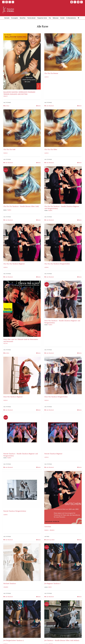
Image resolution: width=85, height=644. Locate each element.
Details (39, 106)
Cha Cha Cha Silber (51, 149)
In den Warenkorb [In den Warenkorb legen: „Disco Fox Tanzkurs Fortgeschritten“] (50, 410)
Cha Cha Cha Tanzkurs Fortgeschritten (57, 264)
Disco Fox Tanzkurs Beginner (13, 397)
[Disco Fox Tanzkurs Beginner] (22, 375)
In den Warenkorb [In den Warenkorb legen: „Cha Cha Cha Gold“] (9, 163)
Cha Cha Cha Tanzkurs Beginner (14, 264)
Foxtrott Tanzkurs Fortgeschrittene (15, 511)
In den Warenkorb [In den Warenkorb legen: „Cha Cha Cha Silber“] (50, 163)
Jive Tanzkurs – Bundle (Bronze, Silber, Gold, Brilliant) (62, 640)
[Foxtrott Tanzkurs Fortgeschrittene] (22, 490)
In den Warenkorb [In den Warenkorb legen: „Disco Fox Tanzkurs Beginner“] (9, 410)
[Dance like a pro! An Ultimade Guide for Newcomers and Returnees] (22, 309)
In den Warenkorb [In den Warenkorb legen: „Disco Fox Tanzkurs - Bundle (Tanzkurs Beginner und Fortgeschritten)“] (50, 353)
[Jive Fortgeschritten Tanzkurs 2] (22, 619)
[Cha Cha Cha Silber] (63, 128)
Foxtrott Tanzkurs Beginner (53, 454)
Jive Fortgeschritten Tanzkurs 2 (14, 640)
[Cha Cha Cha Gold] (22, 128)
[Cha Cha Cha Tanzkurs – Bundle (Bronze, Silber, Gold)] (22, 185)
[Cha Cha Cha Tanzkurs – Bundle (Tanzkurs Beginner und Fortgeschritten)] (63, 185)
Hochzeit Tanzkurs (10, 583)
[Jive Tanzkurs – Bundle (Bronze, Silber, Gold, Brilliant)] (63, 619)
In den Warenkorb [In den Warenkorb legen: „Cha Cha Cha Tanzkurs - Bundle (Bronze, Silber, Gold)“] (9, 220)
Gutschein (48, 527)
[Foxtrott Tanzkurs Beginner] (63, 432)
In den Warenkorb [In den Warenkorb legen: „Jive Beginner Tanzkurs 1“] (50, 597)
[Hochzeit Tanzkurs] (22, 562)
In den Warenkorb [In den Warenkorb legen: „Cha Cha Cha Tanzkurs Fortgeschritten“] (50, 277)
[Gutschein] (63, 498)
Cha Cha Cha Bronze (51, 73)
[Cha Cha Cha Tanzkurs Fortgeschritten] (63, 242)
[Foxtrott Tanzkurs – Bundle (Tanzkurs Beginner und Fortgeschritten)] (22, 432)
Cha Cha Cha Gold (9, 149)
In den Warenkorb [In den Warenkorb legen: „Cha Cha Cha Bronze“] (50, 106)
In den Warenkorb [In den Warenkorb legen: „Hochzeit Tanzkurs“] (9, 597)
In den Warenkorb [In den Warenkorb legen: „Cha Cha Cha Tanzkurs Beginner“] (9, 277)
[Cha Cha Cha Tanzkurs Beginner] (22, 242)
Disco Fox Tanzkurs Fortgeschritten (56, 397)
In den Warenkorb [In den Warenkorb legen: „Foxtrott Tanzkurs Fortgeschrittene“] (9, 540)
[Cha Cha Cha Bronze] (63, 52)
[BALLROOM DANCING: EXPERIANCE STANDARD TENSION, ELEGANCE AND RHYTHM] (22, 61)
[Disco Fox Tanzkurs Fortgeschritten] (63, 375)
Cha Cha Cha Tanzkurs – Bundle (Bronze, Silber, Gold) (21, 206)
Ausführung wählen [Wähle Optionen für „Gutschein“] (50, 540)
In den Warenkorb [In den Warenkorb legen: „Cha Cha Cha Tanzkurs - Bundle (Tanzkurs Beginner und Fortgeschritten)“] (50, 220)
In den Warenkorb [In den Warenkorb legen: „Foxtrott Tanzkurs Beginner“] (50, 467)
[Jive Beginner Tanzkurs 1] (63, 562)
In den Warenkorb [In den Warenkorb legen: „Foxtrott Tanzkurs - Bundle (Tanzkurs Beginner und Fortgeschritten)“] (9, 467)
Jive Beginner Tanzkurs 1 (53, 583)
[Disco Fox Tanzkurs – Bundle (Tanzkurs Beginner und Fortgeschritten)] (63, 299)
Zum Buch (7, 106)
